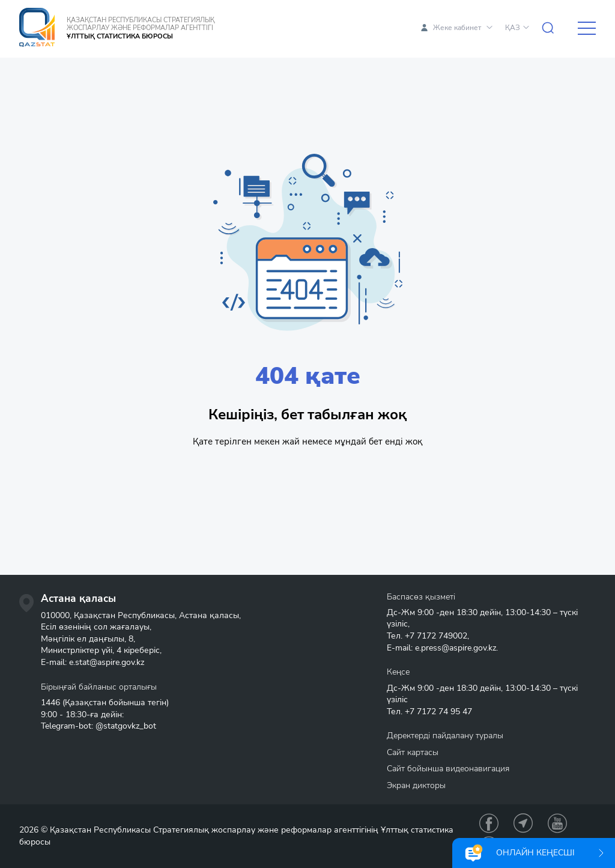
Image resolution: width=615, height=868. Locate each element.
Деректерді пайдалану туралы (445, 736)
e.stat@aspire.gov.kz (107, 662)
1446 (50, 703)
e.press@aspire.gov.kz (456, 648)
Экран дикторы (416, 785)
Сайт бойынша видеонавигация (448, 769)
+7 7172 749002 (436, 636)
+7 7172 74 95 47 (438, 712)
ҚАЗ (513, 28)
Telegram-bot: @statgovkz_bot (98, 726)
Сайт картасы (413, 752)
